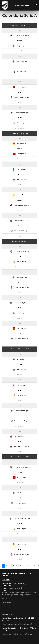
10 (35, 566)
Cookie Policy (6, 602)
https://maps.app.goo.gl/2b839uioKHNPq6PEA (18, 624)
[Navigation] (37, 5)
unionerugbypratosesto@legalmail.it (18, 595)
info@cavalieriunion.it (14, 588)
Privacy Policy (6, 599)
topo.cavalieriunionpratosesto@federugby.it (20, 592)
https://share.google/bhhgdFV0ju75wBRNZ (17, 634)
